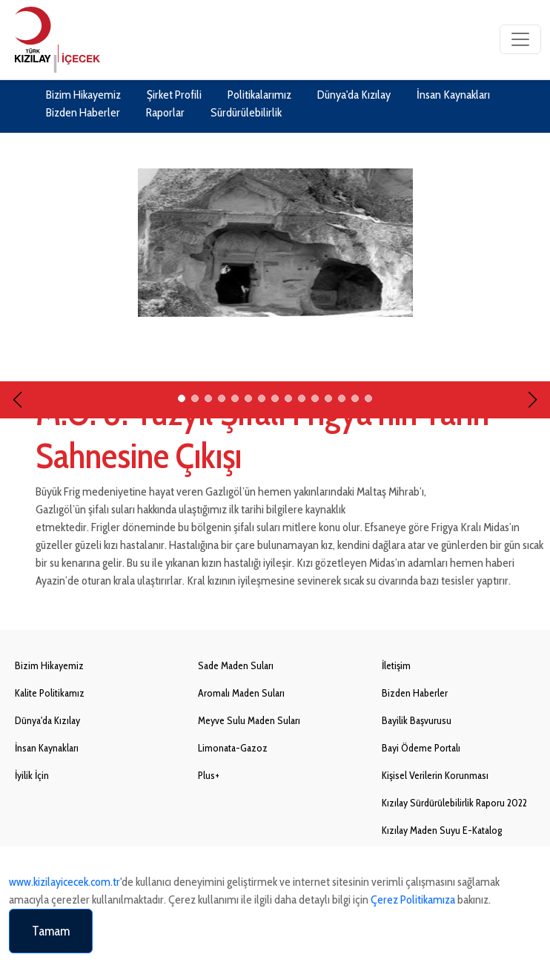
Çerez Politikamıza (413, 900)
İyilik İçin (32, 775)
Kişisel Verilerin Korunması (435, 775)
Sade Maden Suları (236, 665)
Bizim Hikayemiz (83, 95)
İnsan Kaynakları (453, 95)
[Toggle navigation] (520, 39)
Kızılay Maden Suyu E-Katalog (442, 830)
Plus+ (209, 775)
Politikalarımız (259, 95)
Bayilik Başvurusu (417, 720)
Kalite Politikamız (50, 693)
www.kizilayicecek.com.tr (64, 882)
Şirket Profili (174, 95)
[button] (17, 381)
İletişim (396, 665)
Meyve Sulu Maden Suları (249, 720)
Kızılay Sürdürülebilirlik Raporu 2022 (454, 803)
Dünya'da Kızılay (354, 95)
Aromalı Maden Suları (241, 693)
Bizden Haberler (83, 112)
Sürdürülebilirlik (246, 112)
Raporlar (165, 112)
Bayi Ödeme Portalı (421, 748)
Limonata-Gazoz (233, 748)
